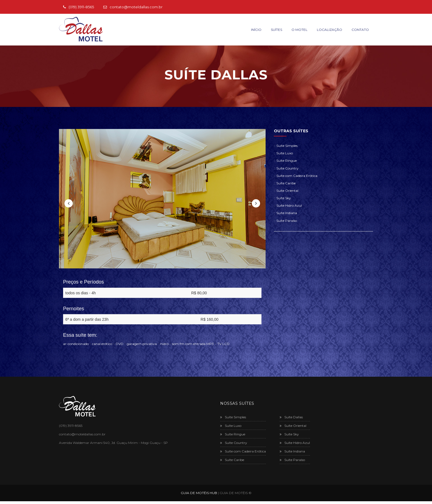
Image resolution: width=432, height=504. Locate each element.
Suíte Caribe (232, 460)
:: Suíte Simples (286, 146)
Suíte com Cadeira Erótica (243, 451)
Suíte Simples (233, 417)
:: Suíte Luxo (283, 153)
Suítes (276, 30)
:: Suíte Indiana (285, 213)
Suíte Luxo (231, 426)
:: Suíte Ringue (285, 161)
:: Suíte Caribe (285, 183)
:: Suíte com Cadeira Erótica (296, 176)
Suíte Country (234, 443)
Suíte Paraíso (292, 460)
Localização (330, 30)
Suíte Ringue (233, 434)
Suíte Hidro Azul (295, 443)
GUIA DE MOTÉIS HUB (199, 493)
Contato (360, 30)
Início (256, 30)
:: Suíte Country (286, 168)
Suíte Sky (289, 434)
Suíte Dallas (291, 417)
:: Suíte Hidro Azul (288, 205)
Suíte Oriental (293, 426)
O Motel (299, 30)
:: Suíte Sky (282, 198)
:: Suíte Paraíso (285, 221)
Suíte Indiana (292, 451)
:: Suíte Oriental (286, 191)
